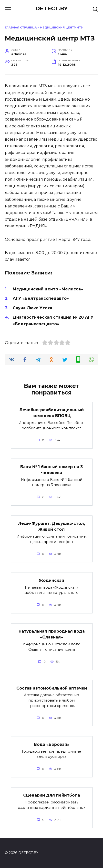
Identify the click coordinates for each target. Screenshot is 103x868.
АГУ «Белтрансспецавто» (41, 298)
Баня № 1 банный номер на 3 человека (51, 469)
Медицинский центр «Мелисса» (48, 289)
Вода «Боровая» (52, 744)
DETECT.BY (51, 8)
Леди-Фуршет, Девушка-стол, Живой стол (51, 526)
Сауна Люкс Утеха (32, 308)
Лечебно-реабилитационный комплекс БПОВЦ (51, 413)
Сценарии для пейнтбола (52, 795)
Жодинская (51, 580)
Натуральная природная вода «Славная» (52, 634)
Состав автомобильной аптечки (52, 688)
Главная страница (21, 27)
